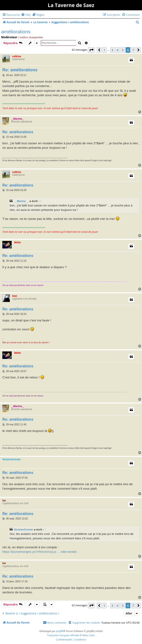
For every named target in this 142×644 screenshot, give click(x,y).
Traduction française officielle (63, 635)
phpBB (60, 631)
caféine (17, 56)
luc (4, 500)
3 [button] (112, 50)
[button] (91, 50)
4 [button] (118, 50)
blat (15, 296)
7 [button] (133, 50)
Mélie (17, 242)
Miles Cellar (89, 635)
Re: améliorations (20, 70)
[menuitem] (26, 15)
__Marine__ (18, 119)
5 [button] (123, 50)
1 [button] (104, 50)
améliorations (16, 32)
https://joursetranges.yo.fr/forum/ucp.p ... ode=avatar (39, 552)
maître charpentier (31, 37)
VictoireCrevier (11, 459)
